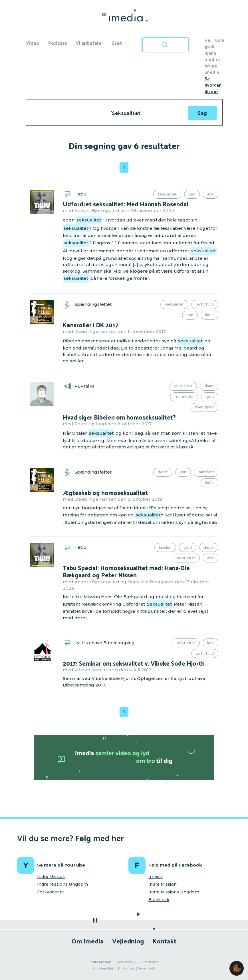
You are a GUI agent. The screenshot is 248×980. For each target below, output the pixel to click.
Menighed (204, 407)
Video (33, 43)
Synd (210, 397)
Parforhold (205, 304)
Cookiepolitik (103, 968)
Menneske (184, 397)
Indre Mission (51, 877)
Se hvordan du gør (213, 85)
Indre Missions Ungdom (62, 884)
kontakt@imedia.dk (139, 968)
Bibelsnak (159, 900)
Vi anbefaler (89, 43)
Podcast (58, 43)
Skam (209, 386)
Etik (210, 194)
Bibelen (165, 547)
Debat (163, 472)
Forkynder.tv (50, 892)
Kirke (209, 315)
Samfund (206, 472)
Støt (117, 43)
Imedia (156, 877)
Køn (192, 194)
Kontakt (164, 941)
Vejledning (128, 941)
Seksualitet (167, 194)
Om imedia (88, 941)
